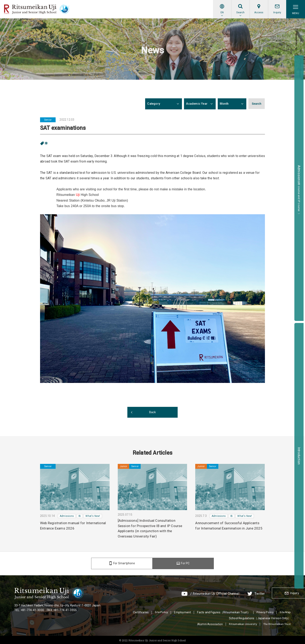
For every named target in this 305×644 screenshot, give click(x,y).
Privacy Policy (264, 611)
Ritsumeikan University (239, 623)
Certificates (138, 611)
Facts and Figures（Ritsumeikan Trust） (222, 611)
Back (153, 412)
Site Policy (159, 611)
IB (46, 143)
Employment (181, 611)
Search (257, 104)
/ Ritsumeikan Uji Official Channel (182, 593)
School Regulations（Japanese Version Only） (260, 617)
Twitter (227, 593)
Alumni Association (205, 623)
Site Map (285, 611)
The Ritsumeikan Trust (276, 623)
